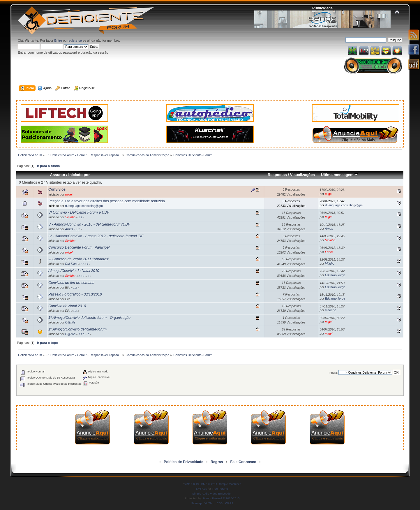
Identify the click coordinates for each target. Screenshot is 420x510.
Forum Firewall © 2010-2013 (221, 498)
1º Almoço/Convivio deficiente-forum (77, 329)
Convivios (57, 189)
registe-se (75, 41)
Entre (58, 41)
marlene (331, 310)
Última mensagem (339, 175)
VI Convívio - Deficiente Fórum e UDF (79, 212)
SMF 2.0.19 (191, 484)
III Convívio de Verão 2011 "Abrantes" (79, 259)
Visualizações (302, 175)
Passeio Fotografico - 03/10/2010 (75, 294)
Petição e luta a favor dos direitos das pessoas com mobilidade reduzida (107, 201)
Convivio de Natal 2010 (67, 306)
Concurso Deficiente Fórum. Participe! (79, 247)
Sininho (70, 217)
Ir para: (333, 373)
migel (69, 194)
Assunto (58, 175)
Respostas (277, 175)
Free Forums (220, 489)
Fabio (329, 252)
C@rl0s (70, 322)
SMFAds (202, 489)
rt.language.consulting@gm (84, 206)
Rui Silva (71, 264)
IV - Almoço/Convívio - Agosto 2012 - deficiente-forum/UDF (96, 236)
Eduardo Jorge (335, 275)
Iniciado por (79, 175)
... (86, 276)
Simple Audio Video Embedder (212, 494)
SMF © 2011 (209, 484)
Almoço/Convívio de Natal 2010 (74, 271)
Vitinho (330, 263)
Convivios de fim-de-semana (71, 283)
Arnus (69, 229)
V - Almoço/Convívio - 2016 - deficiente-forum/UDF (89, 224)
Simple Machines (230, 484)
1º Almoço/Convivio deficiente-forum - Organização (89, 318)
